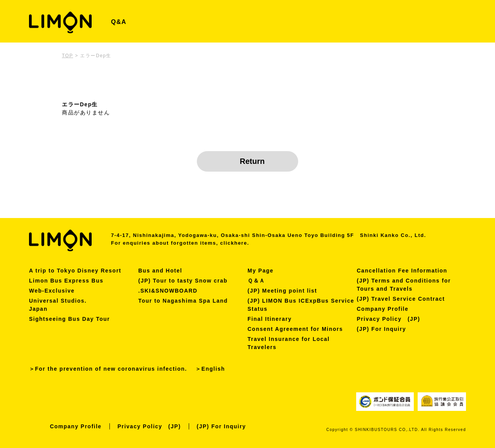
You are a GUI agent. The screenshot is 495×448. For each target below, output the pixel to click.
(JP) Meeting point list (282, 291)
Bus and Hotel (160, 271)
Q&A (119, 22)
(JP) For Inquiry (381, 329)
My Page (260, 271)
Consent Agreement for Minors (295, 329)
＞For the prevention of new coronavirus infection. (108, 369)
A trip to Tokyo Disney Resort (75, 271)
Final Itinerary (270, 319)
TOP (67, 56)
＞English (210, 369)
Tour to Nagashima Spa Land (183, 301)
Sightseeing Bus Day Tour (69, 319)
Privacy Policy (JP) (389, 319)
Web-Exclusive (52, 291)
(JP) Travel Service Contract (401, 299)
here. (242, 243)
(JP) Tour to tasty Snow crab (183, 281)
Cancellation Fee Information (402, 271)
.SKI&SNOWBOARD (168, 291)
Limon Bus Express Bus (66, 281)
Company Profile (383, 309)
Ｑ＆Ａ (256, 281)
